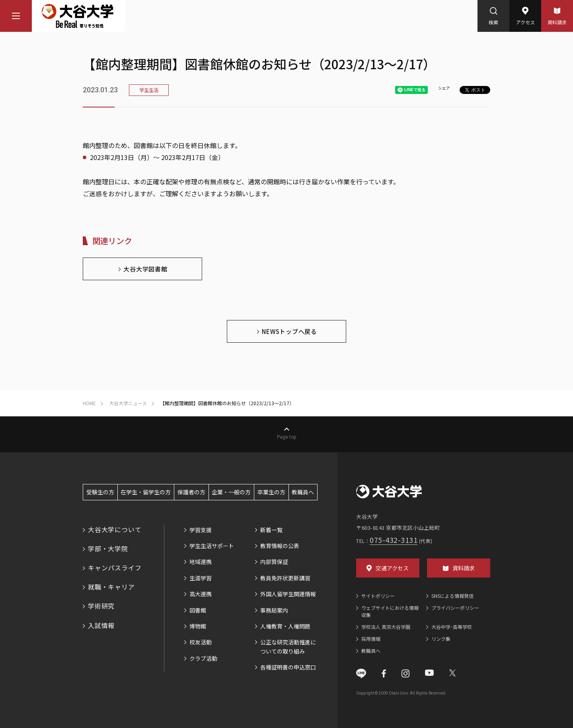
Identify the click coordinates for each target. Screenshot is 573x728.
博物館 (198, 626)
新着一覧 (271, 530)
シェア (444, 88)
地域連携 (201, 562)
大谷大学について (115, 529)
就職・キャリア (111, 587)
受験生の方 (100, 492)
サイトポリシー (378, 596)
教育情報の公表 (280, 546)
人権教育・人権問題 (285, 626)
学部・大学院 (108, 548)
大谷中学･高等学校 (452, 627)
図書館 (198, 610)
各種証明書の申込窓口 (288, 667)
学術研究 (101, 606)
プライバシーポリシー (455, 608)
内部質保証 (274, 562)
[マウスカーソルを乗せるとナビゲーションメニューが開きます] (16, 16)
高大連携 (201, 594)
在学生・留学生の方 (146, 492)
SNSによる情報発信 (452, 596)
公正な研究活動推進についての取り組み (288, 646)
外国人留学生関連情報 (288, 594)
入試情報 (101, 625)
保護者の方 (191, 492)
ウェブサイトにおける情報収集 (390, 611)
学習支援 (201, 530)
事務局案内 (274, 610)
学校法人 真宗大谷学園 (386, 627)
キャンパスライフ (115, 568)
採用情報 (371, 639)
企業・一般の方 (231, 492)
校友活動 (201, 642)
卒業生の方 (271, 492)
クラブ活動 (203, 658)
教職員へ (303, 492)
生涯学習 (201, 578)
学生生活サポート (212, 546)
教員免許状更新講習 (285, 578)
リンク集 (441, 639)
